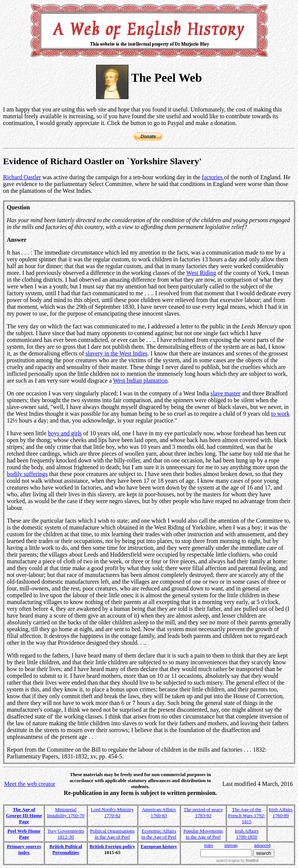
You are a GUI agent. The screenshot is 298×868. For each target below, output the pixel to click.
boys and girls (65, 433)
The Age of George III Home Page (24, 815)
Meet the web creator (30, 784)
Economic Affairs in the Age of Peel (159, 834)
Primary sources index (24, 849)
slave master (226, 393)
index (209, 846)
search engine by (237, 861)
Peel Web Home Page (24, 834)
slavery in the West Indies (117, 353)
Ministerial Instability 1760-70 (66, 812)
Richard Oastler (22, 177)
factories (213, 177)
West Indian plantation (140, 381)
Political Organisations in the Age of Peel (112, 834)
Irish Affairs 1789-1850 (247, 834)
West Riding (201, 273)
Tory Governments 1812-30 (66, 834)
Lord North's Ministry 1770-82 (112, 812)
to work (280, 414)
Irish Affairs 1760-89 (281, 812)
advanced (262, 846)
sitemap (231, 846)
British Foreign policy (112, 846)
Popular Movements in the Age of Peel (203, 834)
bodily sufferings (27, 474)
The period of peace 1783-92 (203, 812)
